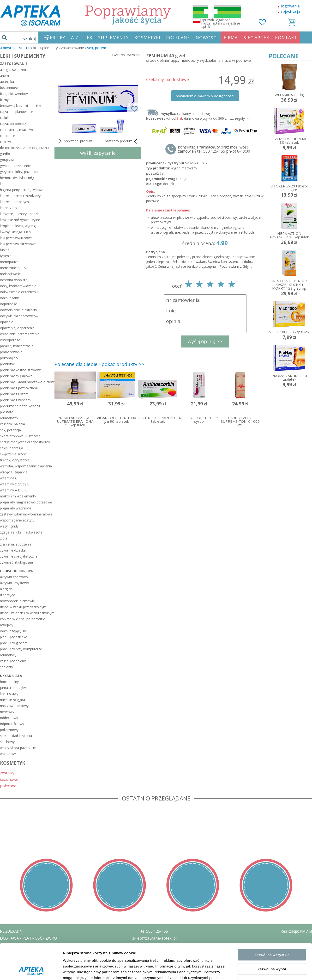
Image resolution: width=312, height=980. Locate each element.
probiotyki (8, 364)
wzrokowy (8, 754)
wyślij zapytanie (98, 153)
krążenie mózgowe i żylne (20, 220)
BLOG (5, 966)
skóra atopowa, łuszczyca (20, 436)
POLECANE (178, 37)
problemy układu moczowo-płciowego (26, 382)
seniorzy (6, 667)
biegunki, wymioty (14, 94)
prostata (7, 412)
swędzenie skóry (13, 454)
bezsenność (9, 88)
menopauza (9, 262)
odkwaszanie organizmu (19, 292)
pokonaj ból (9, 358)
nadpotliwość (10, 274)
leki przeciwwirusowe (16, 238)
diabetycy (7, 595)
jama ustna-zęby (13, 688)
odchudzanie (10, 298)
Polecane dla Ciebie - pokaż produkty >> (99, 364)
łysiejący (7, 625)
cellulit (5, 118)
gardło (5, 154)
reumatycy (8, 655)
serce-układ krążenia (16, 736)
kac (3, 184)
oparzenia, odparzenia (17, 328)
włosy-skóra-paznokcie (18, 748)
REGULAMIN (11, 931)
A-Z (75, 37)
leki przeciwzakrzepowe (18, 244)
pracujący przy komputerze (21, 649)
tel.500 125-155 (154, 931)
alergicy (6, 589)
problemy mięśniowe (16, 376)
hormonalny (9, 682)
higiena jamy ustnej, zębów (21, 190)
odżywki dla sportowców (19, 316)
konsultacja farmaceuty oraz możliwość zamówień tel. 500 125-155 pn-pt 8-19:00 (214, 149)
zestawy (7, 773)
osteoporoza (10, 340)
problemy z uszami (15, 394)
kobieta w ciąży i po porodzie (23, 619)
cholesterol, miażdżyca (18, 130)
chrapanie (8, 136)
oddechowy (9, 718)
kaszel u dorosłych (14, 202)
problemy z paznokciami (19, 388)
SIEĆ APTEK (256, 37)
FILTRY (58, 37)
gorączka (7, 160)
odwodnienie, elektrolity (18, 310)
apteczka (7, 82)
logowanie (290, 6)
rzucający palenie (13, 661)
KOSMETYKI (147, 37)
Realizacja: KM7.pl (296, 931)
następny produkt (122, 141)
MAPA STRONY (14, 973)
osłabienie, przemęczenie (20, 334)
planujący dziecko (14, 637)
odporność (8, 304)
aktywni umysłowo (15, 583)
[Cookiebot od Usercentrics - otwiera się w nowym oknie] (31, 539)
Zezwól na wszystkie (272, 489)
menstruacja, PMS (14, 268)
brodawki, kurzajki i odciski (21, 106)
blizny (4, 100)
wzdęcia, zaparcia (14, 472)
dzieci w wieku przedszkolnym (23, 607)
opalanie (7, 322)
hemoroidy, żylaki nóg (17, 178)
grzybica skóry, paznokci (19, 172)
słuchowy (7, 742)
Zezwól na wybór (272, 503)
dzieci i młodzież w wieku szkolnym (26, 613)
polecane (8, 786)
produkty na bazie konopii (20, 406)
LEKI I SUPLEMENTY (106, 37)
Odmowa (272, 518)
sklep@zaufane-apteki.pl (154, 938)
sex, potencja (98, 48)
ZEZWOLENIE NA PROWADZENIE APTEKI (37, 952)
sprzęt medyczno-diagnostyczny (25, 442)
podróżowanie (11, 352)
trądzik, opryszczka (15, 460)
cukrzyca (7, 142)
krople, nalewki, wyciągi (18, 226)
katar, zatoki (10, 208)
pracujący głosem (14, 643)
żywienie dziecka (13, 550)
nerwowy (7, 712)
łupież (5, 250)
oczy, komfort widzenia (18, 286)
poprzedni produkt (75, 141)
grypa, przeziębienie (15, 166)
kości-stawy (9, 694)
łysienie (6, 256)
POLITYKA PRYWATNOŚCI (23, 945)
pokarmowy (9, 730)
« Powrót (8, 48)
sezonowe (9, 779)
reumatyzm (9, 418)
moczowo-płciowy (14, 706)
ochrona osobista (14, 280)
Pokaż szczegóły (256, 539)
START (23, 48)
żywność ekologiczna (16, 562)
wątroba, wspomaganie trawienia (26, 466)
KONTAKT (286, 37)
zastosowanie (14, 64)
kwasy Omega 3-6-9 (16, 232)
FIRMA (231, 37)
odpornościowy (12, 724)
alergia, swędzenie (14, 70)
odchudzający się (13, 631)
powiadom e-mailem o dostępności (205, 96)
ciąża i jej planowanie (17, 112)
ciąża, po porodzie (14, 124)
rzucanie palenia (12, 424)
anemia (6, 76)
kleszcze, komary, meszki (20, 214)
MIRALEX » (198, 163)
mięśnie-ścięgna (12, 700)
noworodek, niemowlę (17, 601)
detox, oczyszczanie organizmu (24, 148)
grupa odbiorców (17, 571)
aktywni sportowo (14, 577)
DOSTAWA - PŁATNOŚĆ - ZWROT (30, 938)
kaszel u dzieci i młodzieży (20, 196)
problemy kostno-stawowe (21, 370)
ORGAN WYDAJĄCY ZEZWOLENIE (29, 959)
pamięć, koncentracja (17, 346)
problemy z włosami (16, 400)
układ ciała (11, 676)
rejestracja (291, 12)
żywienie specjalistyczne (19, 556)
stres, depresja (12, 448)
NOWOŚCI (207, 37)
